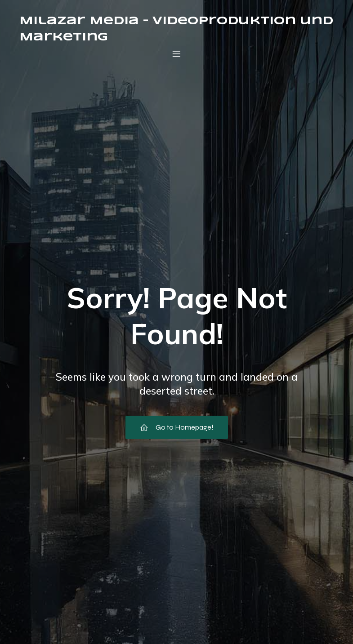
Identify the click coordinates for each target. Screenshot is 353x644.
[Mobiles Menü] (177, 53)
